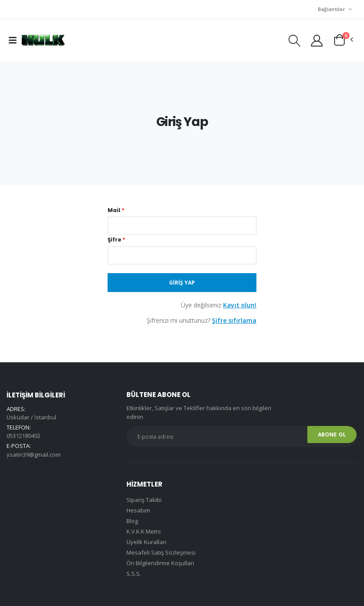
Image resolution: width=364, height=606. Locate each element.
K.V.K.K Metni (144, 531)
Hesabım (138, 510)
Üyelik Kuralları (146, 542)
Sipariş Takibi (144, 500)
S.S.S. (134, 574)
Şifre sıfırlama (234, 320)
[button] (294, 42)
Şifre (116, 240)
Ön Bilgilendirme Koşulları (160, 563)
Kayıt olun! (240, 305)
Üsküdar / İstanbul (31, 417)
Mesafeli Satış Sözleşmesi (161, 552)
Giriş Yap (182, 283)
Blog (132, 521)
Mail (116, 210)
